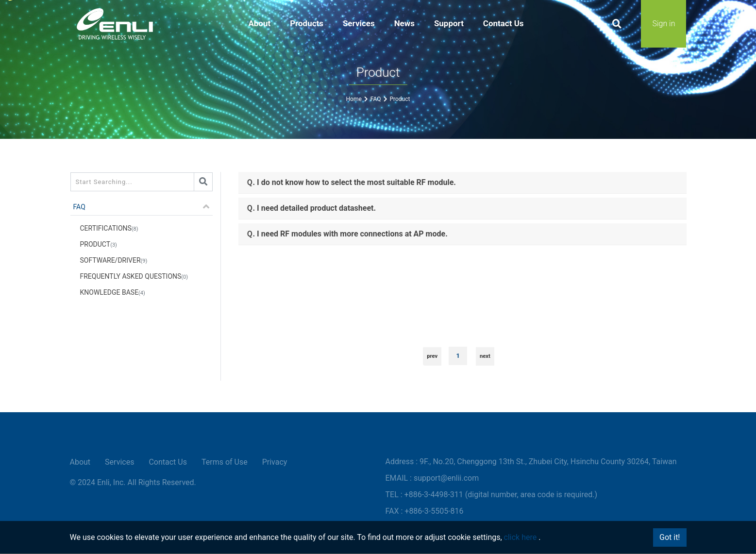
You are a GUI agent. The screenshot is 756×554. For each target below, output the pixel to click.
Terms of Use (225, 462)
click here (521, 537)
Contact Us (168, 462)
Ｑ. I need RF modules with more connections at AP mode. (347, 234)
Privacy (275, 462)
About (80, 462)
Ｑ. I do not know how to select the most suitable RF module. (351, 182)
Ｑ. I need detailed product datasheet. (311, 208)
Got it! (670, 537)
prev (432, 356)
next (485, 356)
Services (119, 462)
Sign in (664, 24)
